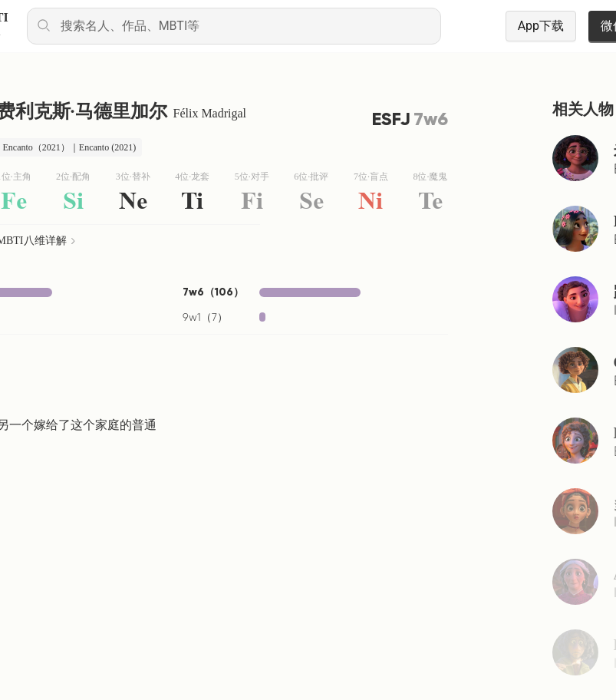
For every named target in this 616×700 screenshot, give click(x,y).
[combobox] (234, 26)
